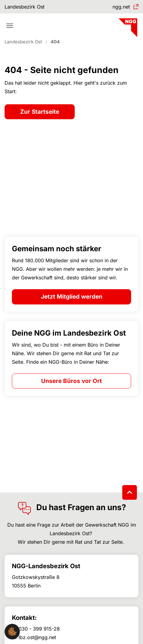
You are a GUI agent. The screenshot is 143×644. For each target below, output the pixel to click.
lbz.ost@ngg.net (37, 637)
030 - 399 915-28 (39, 629)
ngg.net (121, 7)
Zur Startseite (40, 112)
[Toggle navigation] (10, 26)
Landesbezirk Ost (25, 7)
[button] (12, 631)
